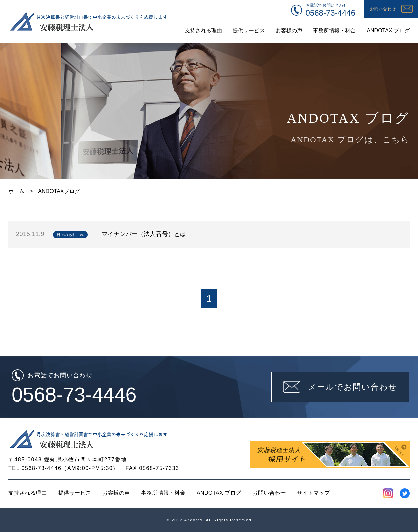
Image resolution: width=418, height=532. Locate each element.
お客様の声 (116, 493)
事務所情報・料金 (163, 493)
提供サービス (75, 493)
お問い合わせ (269, 493)
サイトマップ (313, 493)
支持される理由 (28, 493)
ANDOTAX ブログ (219, 493)
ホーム (16, 191)
